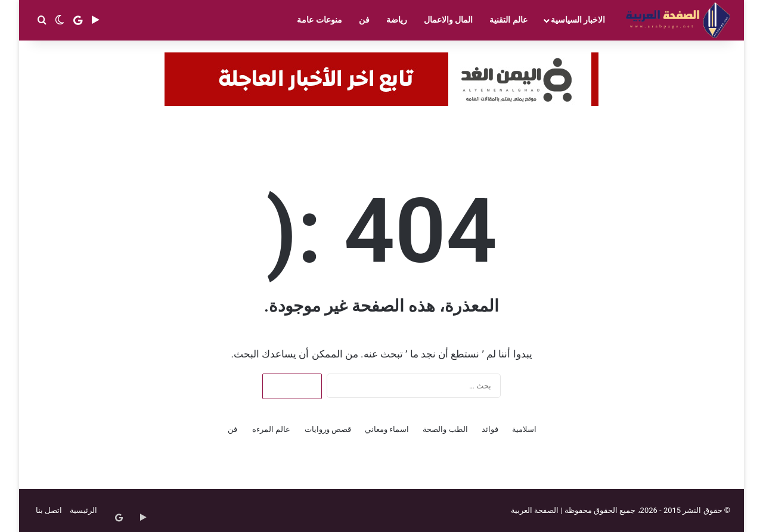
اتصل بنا (49, 510)
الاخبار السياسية (578, 20)
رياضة (397, 20)
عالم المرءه (271, 429)
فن (364, 20)
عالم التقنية (508, 20)
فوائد (490, 429)
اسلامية (524, 429)
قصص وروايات (328, 429)
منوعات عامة (319, 20)
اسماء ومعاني (387, 429)
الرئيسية (83, 510)
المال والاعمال (448, 20)
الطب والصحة (445, 429)
